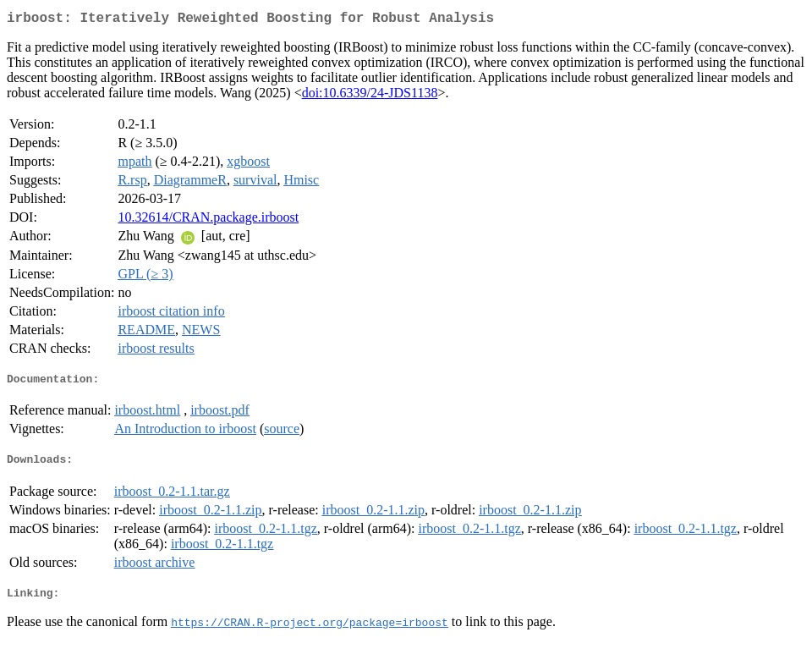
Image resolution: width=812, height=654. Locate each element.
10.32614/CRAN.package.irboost (208, 220)
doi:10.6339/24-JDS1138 (370, 96)
